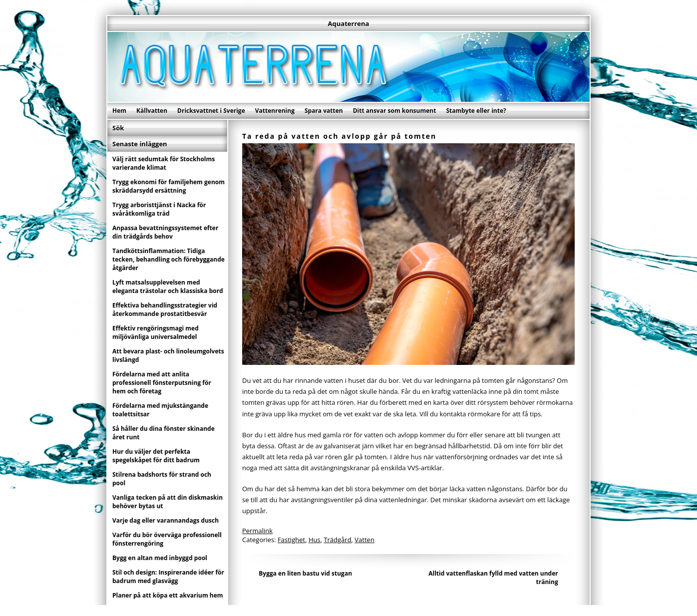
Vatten (364, 540)
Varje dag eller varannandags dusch (166, 520)
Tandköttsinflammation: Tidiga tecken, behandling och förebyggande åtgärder (169, 259)
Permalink (257, 531)
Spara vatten (324, 111)
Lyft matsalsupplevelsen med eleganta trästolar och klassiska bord (168, 287)
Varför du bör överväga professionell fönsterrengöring (167, 539)
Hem (119, 111)
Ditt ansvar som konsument (395, 111)
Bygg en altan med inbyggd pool (160, 558)
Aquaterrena (349, 23)
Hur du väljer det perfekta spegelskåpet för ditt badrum (156, 456)
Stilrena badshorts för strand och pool (162, 479)
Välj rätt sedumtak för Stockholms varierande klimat (164, 163)
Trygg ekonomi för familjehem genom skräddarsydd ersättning (169, 186)
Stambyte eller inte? (476, 111)
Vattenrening (275, 111)
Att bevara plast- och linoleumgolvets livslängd (168, 355)
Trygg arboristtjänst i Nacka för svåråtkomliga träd (159, 209)
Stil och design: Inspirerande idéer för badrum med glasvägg (168, 577)
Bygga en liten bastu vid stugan (305, 573)
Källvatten (152, 111)
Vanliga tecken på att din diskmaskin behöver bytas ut (168, 502)
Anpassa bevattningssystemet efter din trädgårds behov (165, 232)
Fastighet (291, 540)
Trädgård (337, 540)
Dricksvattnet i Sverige (211, 111)
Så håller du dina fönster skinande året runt (164, 433)
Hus (315, 540)
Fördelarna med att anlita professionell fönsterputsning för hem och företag (162, 383)
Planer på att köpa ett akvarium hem (168, 595)
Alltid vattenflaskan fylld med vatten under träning (493, 578)
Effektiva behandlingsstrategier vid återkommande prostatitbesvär (165, 309)
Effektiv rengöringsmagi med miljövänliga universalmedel (156, 332)
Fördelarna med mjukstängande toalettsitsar (160, 410)
